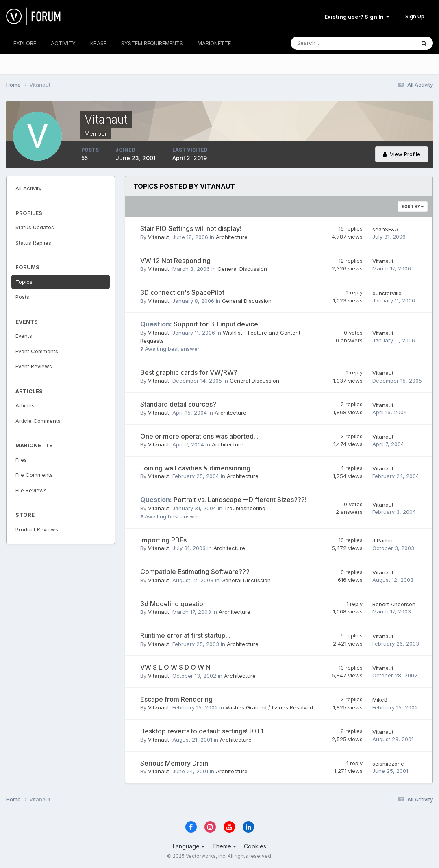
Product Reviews (37, 529)
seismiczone (388, 764)
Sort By (413, 207)
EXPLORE (25, 43)
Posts (22, 297)
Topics (24, 282)
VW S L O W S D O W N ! (177, 667)
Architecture (232, 237)
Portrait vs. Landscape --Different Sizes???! (223, 500)
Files (21, 460)
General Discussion (242, 269)
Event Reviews (34, 366)
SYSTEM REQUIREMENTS (152, 43)
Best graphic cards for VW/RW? (189, 372)
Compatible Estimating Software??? (195, 572)
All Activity (28, 188)
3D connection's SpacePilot (182, 292)
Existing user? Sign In (357, 17)
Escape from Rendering (176, 699)
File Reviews (31, 490)
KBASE (98, 43)
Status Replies (33, 243)
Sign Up (415, 16)
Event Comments (37, 351)
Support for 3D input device (199, 324)
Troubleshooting (245, 508)
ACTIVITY (63, 43)
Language (189, 846)
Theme (224, 846)
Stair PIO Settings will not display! (191, 228)
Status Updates (35, 227)
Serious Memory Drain (174, 763)
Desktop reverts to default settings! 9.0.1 (202, 731)
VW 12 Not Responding (175, 261)
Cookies (255, 846)
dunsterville (387, 293)
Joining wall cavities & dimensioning (195, 468)
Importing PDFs (163, 540)
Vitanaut (159, 237)
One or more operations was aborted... (199, 436)
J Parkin (382, 540)
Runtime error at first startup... (185, 635)
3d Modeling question (174, 604)
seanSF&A (385, 229)
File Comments (34, 475)
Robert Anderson (394, 604)
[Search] (326, 43)
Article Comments (38, 421)
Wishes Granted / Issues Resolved (269, 707)
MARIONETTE (214, 43)
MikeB (380, 700)
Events (24, 336)
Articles (25, 405)
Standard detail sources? (178, 404)
